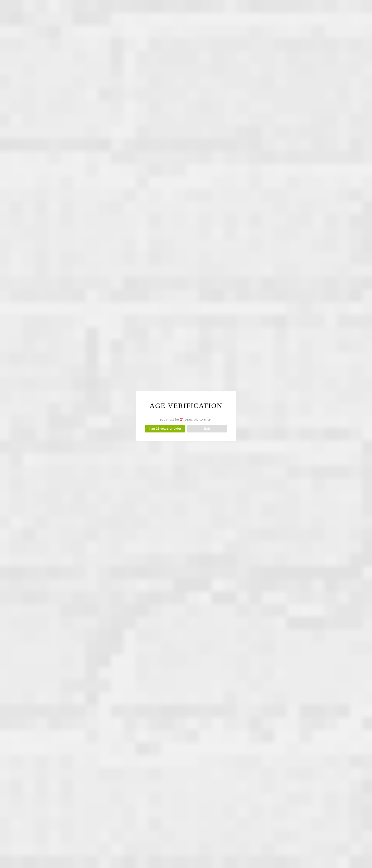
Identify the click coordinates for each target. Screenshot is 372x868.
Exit (207, 429)
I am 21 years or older (165, 429)
